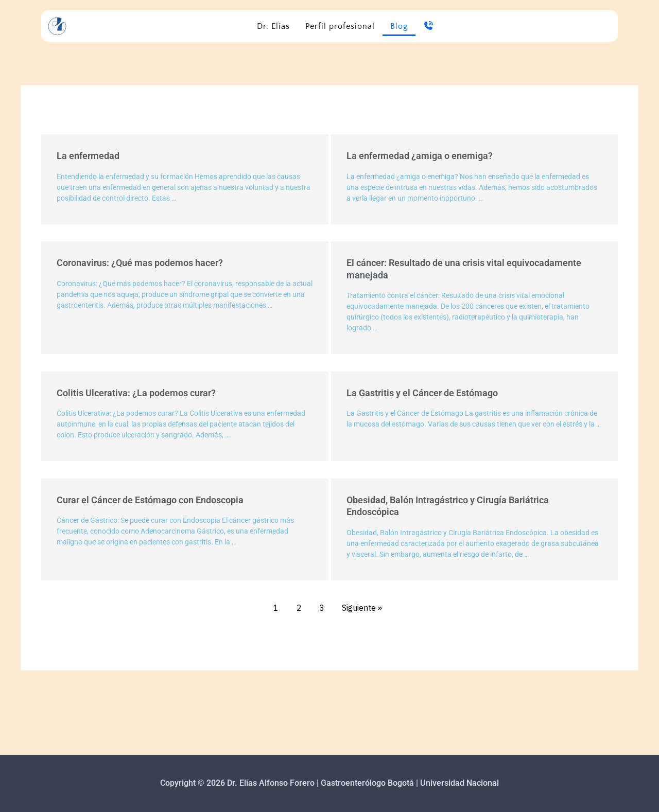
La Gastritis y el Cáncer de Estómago (422, 393)
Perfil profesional (340, 26)
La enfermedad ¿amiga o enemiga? (420, 156)
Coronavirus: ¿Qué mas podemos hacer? (140, 263)
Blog (399, 26)
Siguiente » (362, 608)
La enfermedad (88, 156)
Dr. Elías (273, 26)
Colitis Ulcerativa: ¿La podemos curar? (136, 393)
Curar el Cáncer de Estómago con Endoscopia (150, 500)
